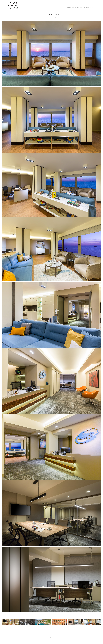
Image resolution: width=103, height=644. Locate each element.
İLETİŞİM (92, 7)
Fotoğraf (74, 7)
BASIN (81, 7)
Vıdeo (78, 7)
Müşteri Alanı (86, 7)
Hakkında (69, 7)
